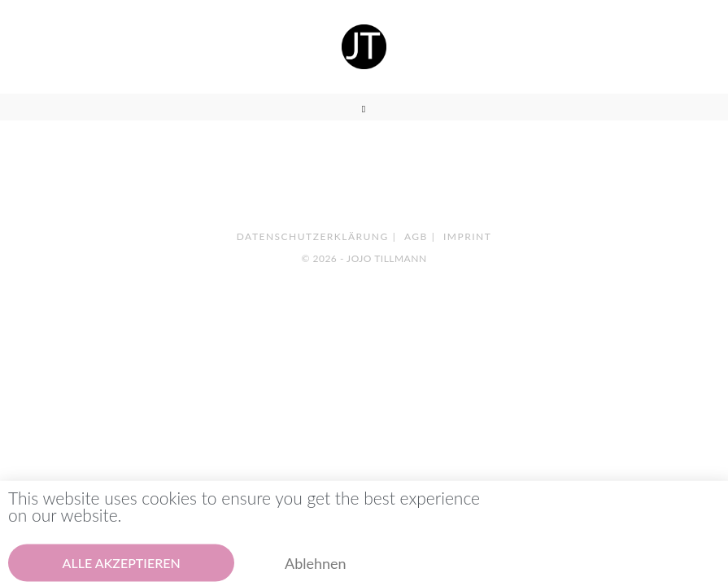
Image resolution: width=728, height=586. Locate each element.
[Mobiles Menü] (364, 109)
